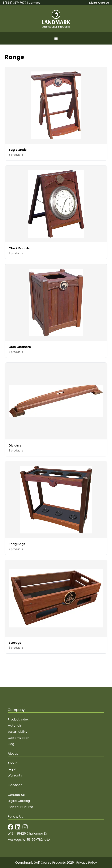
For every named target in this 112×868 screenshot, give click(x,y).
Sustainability (17, 732)
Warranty (15, 775)
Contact (34, 3)
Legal (12, 769)
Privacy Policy (87, 863)
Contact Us (16, 795)
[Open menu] (56, 38)
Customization (18, 738)
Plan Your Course (20, 807)
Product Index (18, 719)
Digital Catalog (99, 3)
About (12, 763)
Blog (11, 744)
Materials (15, 726)
